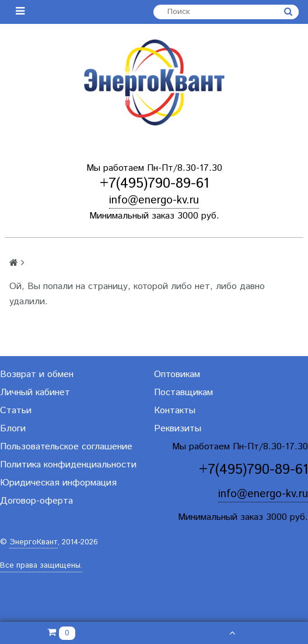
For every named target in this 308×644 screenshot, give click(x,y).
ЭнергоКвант (34, 542)
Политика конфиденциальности (68, 465)
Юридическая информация (58, 483)
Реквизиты (178, 429)
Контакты (175, 411)
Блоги (13, 429)
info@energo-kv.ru (154, 200)
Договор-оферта (36, 501)
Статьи (16, 411)
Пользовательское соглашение (66, 447)
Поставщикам (183, 393)
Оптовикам (177, 374)
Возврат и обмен (37, 374)
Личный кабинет (35, 393)
